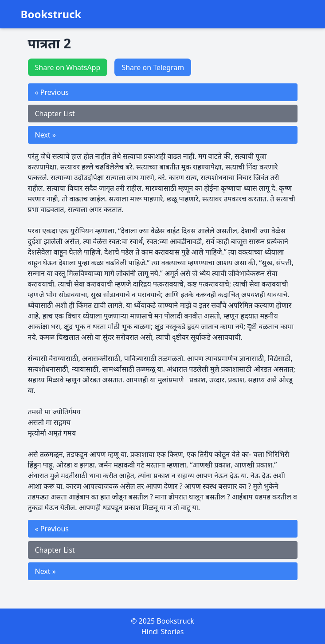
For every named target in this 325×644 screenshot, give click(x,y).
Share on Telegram (153, 67)
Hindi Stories (163, 632)
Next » (45, 135)
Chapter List (55, 114)
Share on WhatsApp (68, 67)
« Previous (52, 92)
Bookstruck (51, 14)
